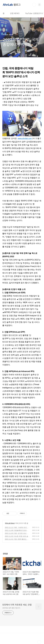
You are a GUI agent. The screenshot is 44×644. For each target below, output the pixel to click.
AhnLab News (10, 523)
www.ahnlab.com (25, 138)
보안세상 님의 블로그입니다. (11, 608)
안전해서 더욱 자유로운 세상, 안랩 (17, 605)
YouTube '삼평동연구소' (34, 13)
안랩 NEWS (15, 13)
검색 (34, 5)
